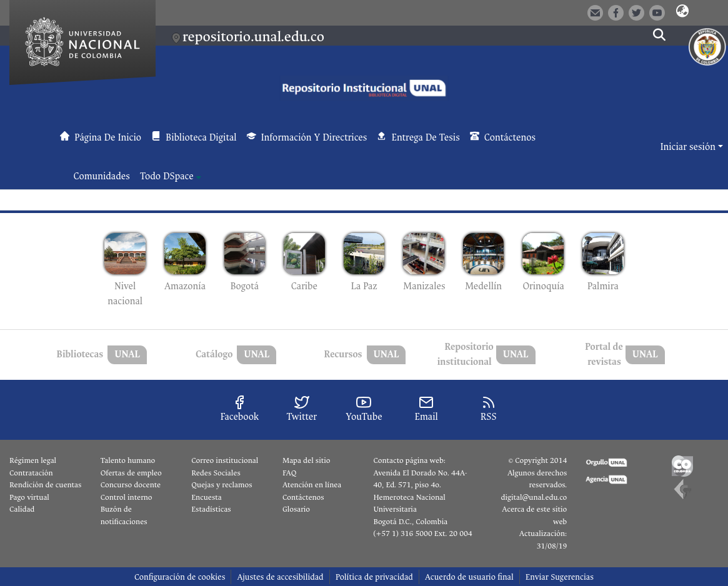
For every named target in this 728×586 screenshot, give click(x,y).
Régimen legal (33, 460)
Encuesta (207, 497)
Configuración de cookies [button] (180, 577)
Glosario (296, 509)
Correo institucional (225, 460)
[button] (683, 12)
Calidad (22, 509)
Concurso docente (131, 485)
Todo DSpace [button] (167, 176)
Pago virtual (29, 497)
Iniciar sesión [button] (689, 147)
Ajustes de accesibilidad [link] (280, 577)
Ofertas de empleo (131, 473)
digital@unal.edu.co (534, 497)
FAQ (290, 473)
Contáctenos (303, 497)
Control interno (127, 497)
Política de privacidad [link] (374, 577)
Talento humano (128, 460)
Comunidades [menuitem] (102, 176)
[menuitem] (171, 177)
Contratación (31, 473)
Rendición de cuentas (45, 485)
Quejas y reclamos (222, 485)
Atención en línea (312, 485)
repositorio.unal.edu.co (253, 37)
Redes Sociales (216, 473)
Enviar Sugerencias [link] (560, 577)
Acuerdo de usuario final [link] (469, 577)
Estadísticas (211, 509)
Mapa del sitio (306, 460)
